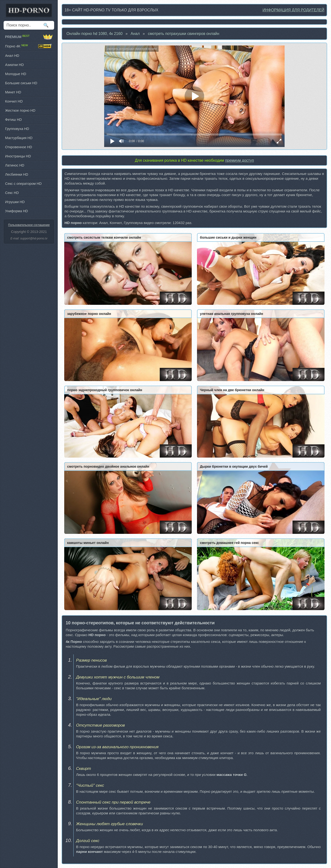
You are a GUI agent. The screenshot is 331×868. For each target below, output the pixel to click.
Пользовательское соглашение (29, 225)
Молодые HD (16, 74)
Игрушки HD (15, 202)
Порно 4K (29, 46)
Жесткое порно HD (20, 110)
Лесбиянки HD (17, 174)
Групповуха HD (17, 129)
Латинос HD (15, 165)
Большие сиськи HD (21, 83)
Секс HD (12, 193)
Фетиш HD (13, 120)
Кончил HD (14, 101)
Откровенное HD (19, 147)
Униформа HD (16, 211)
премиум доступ (239, 160)
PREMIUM (29, 37)
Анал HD (12, 56)
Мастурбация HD (19, 138)
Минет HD (13, 92)
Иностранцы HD (18, 156)
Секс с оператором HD (23, 184)
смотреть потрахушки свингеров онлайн (183, 34)
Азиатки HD (14, 65)
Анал (135, 34)
